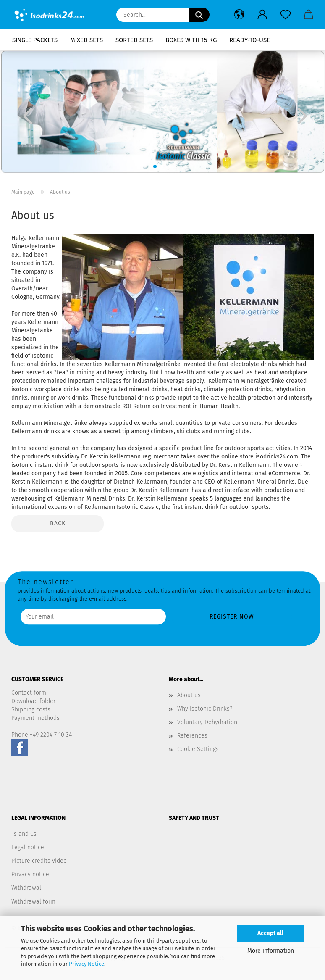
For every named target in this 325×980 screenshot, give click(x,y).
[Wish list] (285, 15)
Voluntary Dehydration (207, 722)
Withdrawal (26, 888)
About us (189, 695)
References (192, 736)
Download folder (33, 701)
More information (271, 951)
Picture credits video (39, 861)
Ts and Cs (24, 834)
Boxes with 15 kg (191, 40)
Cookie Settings (198, 749)
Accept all (270, 933)
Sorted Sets (134, 40)
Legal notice (28, 847)
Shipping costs (31, 710)
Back (58, 523)
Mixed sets (86, 40)
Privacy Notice (86, 964)
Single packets (35, 40)
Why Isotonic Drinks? (205, 709)
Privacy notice (30, 874)
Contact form (29, 693)
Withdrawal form (33, 902)
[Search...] (199, 15)
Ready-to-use (250, 40)
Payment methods (35, 718)
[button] (239, 15)
